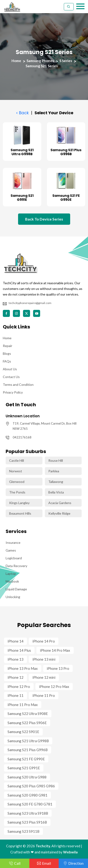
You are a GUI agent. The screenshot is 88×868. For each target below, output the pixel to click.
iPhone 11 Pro (44, 695)
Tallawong (56, 482)
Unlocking (13, 597)
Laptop (11, 574)
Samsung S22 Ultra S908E (28, 714)
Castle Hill (17, 460)
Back (22, 113)
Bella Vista (56, 492)
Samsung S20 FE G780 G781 (30, 804)
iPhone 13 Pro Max (23, 668)
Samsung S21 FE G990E (66, 198)
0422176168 (22, 437)
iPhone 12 (15, 677)
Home (16, 61)
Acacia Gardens (60, 503)
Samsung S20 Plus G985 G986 (31, 786)
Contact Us (11, 377)
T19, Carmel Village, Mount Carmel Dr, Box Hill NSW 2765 (45, 426)
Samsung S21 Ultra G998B (22, 152)
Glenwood (17, 482)
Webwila (70, 852)
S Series (66, 61)
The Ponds (17, 492)
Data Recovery (16, 566)
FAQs (7, 361)
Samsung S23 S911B (23, 831)
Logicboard (14, 558)
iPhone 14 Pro (44, 641)
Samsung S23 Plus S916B (27, 822)
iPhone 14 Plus (19, 650)
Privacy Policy (13, 392)
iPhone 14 (15, 641)
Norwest (16, 471)
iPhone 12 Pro (19, 687)
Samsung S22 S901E (23, 732)
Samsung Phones (40, 61)
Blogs (7, 353)
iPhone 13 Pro (58, 668)
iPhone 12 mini (44, 677)
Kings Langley (19, 503)
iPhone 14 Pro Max (55, 650)
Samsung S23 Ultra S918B (28, 813)
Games (11, 550)
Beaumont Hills (20, 513)
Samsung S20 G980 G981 (27, 795)
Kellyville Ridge (59, 513)
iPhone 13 (15, 659)
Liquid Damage (16, 589)
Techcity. (43, 846)
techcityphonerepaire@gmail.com (30, 303)
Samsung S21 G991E (22, 198)
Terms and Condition (18, 385)
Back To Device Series (44, 219)
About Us (10, 369)
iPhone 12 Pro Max (54, 687)
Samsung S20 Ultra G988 (27, 777)
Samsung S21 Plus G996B (66, 152)
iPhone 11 (15, 695)
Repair (8, 346)
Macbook (12, 581)
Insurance (13, 542)
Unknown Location (23, 416)
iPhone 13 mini (44, 659)
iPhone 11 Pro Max (23, 705)
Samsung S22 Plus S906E (27, 723)
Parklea (54, 471)
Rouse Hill (56, 460)
